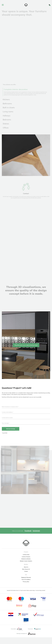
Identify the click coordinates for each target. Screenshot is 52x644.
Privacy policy (26, 588)
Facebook (28, 537)
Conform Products (26, 563)
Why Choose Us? (26, 576)
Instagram (36, 537)
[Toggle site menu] (3, 5)
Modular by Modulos (26, 566)
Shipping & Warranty (26, 584)
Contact (26, 578)
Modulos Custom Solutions (26, 568)
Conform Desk (26, 561)
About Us (26, 574)
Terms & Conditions (26, 586)
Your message (6, 430)
